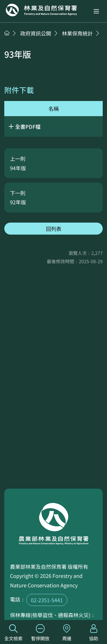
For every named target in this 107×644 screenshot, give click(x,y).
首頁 (7, 33)
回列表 (54, 229)
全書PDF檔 (28, 126)
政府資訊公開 (36, 33)
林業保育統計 (77, 33)
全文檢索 (13, 633)
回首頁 (41, 10)
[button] (96, 11)
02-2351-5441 (47, 600)
